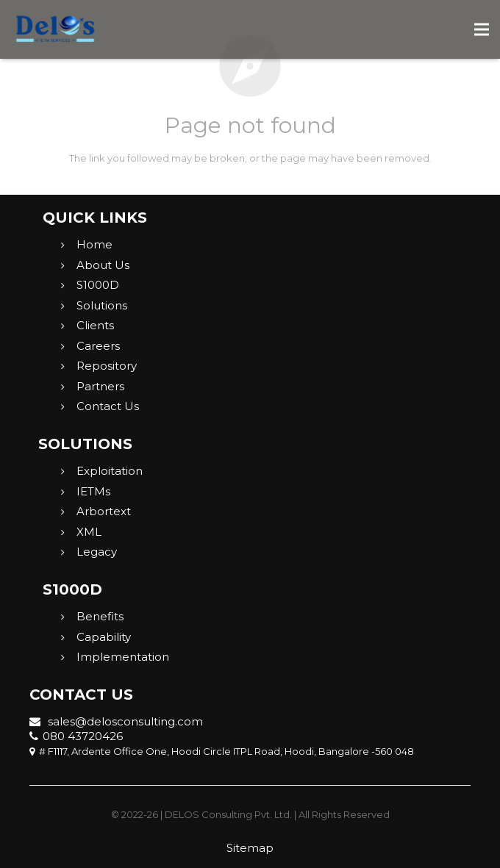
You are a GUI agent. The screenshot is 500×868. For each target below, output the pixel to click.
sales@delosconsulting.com (116, 721)
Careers (98, 346)
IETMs (93, 491)
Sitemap (250, 848)
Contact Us (108, 406)
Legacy (97, 552)
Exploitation (110, 471)
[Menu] (482, 29)
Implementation (123, 657)
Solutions (102, 305)
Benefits (100, 616)
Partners (100, 386)
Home (94, 244)
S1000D (98, 285)
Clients (95, 325)
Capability (104, 637)
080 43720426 (76, 736)
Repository (107, 366)
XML (89, 532)
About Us (103, 265)
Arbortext (104, 511)
